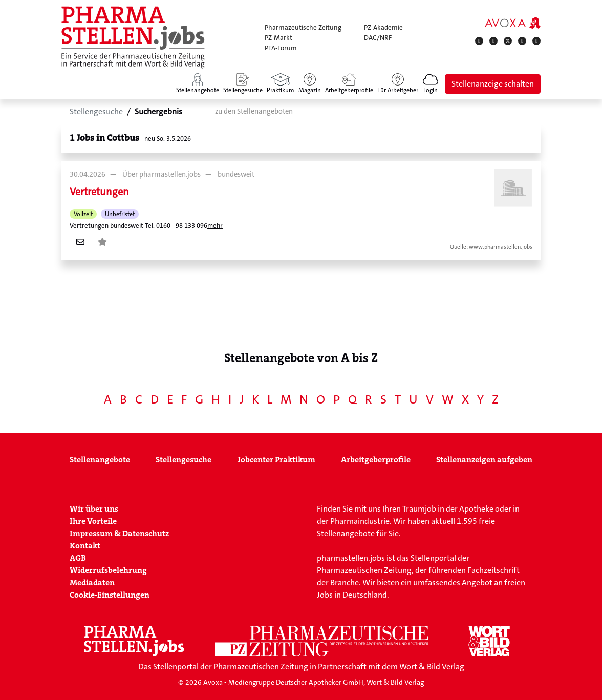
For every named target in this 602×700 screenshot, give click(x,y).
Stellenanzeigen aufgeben (484, 460)
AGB (78, 558)
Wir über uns (94, 509)
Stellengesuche (184, 460)
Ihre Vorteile (93, 521)
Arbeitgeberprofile (376, 460)
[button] (431, 84)
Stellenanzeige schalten (493, 84)
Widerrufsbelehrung (108, 570)
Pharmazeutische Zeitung (303, 27)
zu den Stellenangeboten (254, 111)
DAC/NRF (378, 38)
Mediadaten (92, 582)
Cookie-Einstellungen (110, 595)
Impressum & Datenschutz (119, 533)
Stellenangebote (100, 460)
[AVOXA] (513, 23)
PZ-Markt (278, 38)
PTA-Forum (281, 48)
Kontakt (85, 546)
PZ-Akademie (383, 27)
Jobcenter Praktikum (276, 460)
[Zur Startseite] (133, 37)
